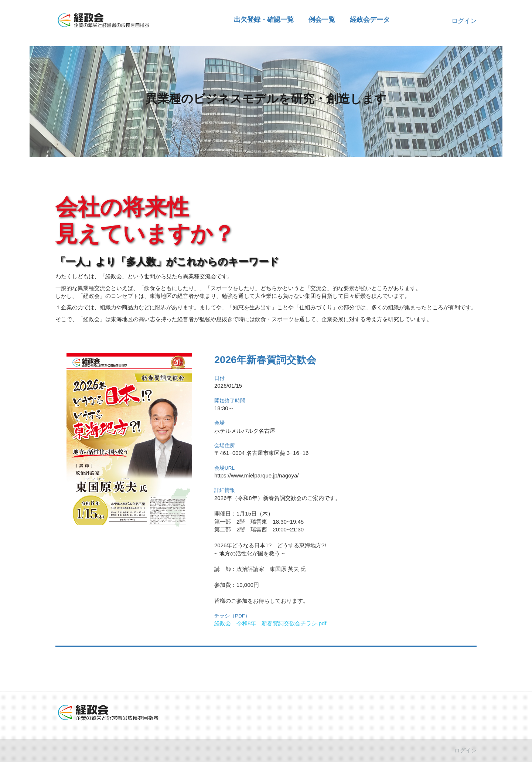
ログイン (464, 21)
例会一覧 (322, 19)
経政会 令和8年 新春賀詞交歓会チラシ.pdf (270, 623)
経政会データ (370, 19)
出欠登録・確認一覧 (264, 19)
